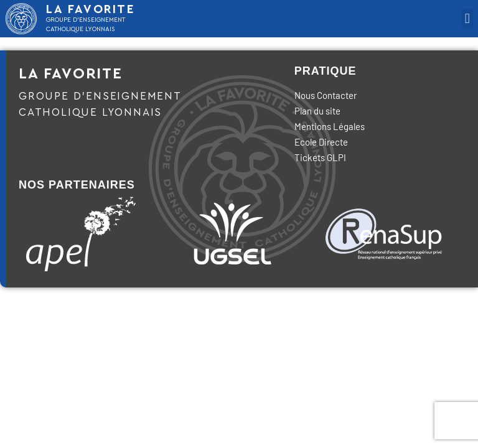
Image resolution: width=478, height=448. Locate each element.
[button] (467, 19)
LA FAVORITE (91, 10)
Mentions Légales (330, 126)
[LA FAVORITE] (21, 19)
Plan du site (317, 111)
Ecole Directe (321, 142)
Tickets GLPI (320, 157)
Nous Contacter (326, 95)
